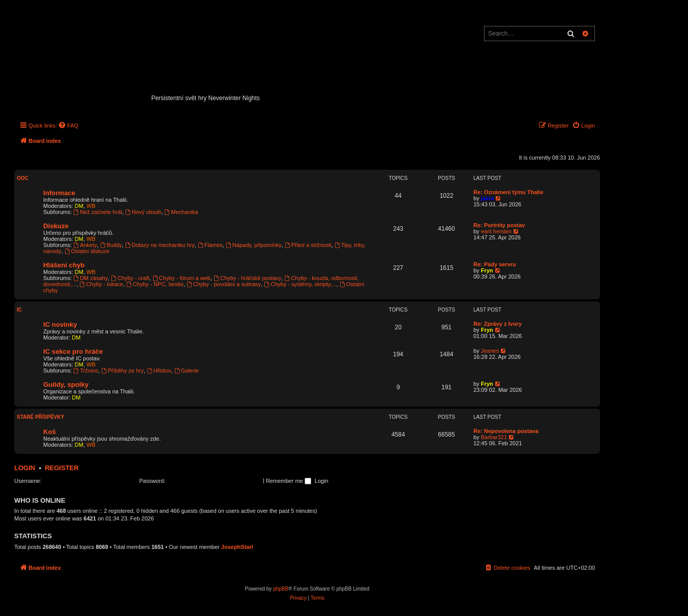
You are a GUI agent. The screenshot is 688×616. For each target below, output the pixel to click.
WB (91, 206)
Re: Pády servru (495, 264)
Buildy (111, 245)
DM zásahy (91, 278)
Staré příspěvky (40, 417)
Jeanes (490, 351)
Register (62, 468)
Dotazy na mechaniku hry (160, 245)
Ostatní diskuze (87, 251)
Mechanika (182, 212)
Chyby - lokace (102, 284)
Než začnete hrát (98, 212)
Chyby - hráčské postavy (247, 278)
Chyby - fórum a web (182, 278)
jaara (488, 198)
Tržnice (86, 371)
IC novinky (60, 325)
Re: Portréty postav (499, 225)
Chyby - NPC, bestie (155, 284)
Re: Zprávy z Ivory (498, 324)
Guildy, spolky (66, 384)
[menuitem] (68, 126)
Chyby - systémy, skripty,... (300, 284)
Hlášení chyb (64, 265)
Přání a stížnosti (308, 245)
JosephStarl (237, 547)
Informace (59, 193)
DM (79, 206)
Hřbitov (159, 371)
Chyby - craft (130, 278)
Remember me (289, 481)
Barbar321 (494, 437)
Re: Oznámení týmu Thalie (508, 192)
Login (25, 468)
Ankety (85, 245)
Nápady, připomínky (254, 245)
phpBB (281, 589)
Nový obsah (143, 212)
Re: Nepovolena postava (506, 431)
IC (19, 310)
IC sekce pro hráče (73, 351)
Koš (50, 432)
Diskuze (56, 226)
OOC (23, 178)
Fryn (487, 270)
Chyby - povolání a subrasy (224, 284)
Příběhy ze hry (123, 371)
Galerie (187, 371)
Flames (210, 245)
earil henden (497, 231)
